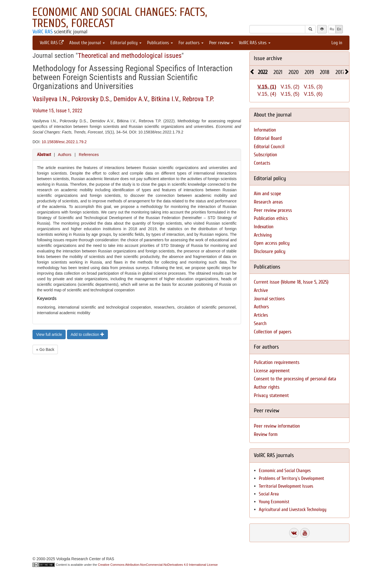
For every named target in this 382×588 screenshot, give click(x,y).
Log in (337, 43)
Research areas (268, 202)
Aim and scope (267, 194)
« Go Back (45, 349)
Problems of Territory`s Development (292, 478)
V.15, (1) (267, 87)
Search (260, 323)
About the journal (87, 43)
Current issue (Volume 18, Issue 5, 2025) (291, 282)
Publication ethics (271, 218)
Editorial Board (268, 138)
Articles (261, 315)
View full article (49, 334)
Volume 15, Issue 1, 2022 (57, 111)
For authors (191, 43)
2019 (309, 72)
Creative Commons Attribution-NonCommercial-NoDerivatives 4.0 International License (158, 565)
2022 (263, 72)
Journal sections (269, 299)
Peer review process (273, 210)
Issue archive (268, 58)
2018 (325, 72)
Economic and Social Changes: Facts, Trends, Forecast (120, 18)
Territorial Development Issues (286, 486)
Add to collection (87, 334)
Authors (65, 155)
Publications (160, 43)
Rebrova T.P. (198, 99)
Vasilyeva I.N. (50, 99)
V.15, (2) (290, 87)
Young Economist (274, 502)
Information (265, 130)
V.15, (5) (290, 94)
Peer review (221, 43)
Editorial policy (126, 43)
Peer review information (277, 426)
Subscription (266, 155)
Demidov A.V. (131, 99)
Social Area (269, 494)
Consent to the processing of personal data (295, 379)
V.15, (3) (313, 87)
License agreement (272, 371)
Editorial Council (269, 147)
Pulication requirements (277, 362)
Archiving (263, 235)
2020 (294, 72)
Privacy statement (271, 395)
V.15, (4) (267, 94)
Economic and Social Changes (285, 471)
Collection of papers (273, 332)
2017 (340, 72)
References (89, 155)
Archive (261, 290)
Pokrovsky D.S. (91, 99)
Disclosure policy (270, 251)
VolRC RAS (43, 32)
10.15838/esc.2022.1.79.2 (64, 142)
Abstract (44, 155)
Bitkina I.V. (165, 99)
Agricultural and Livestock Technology (293, 509)
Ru (332, 29)
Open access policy (272, 243)
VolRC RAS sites (255, 43)
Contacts (262, 163)
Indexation (264, 227)
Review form (266, 434)
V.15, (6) (313, 94)
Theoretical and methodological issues (130, 56)
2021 (278, 72)
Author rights (267, 387)
